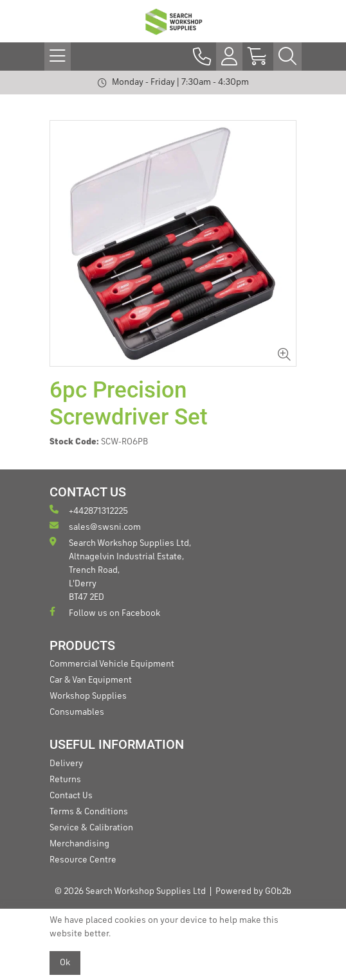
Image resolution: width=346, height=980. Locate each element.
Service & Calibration (91, 828)
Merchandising (79, 844)
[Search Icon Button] (287, 57)
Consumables (77, 712)
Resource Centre (83, 860)
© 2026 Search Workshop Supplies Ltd (130, 891)
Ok (65, 963)
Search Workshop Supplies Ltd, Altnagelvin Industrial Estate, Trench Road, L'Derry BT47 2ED (120, 569)
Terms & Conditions (89, 812)
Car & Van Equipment (91, 680)
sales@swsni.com (95, 526)
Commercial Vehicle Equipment (112, 664)
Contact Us (71, 796)
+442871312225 (89, 510)
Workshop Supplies (88, 696)
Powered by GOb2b (253, 891)
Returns (65, 780)
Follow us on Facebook (105, 612)
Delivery (66, 764)
